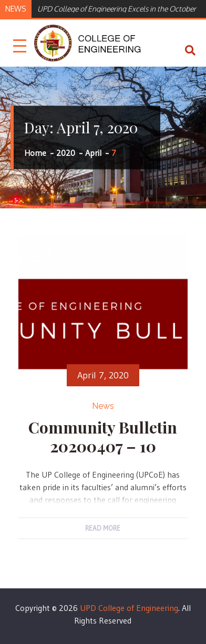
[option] (117, 8)
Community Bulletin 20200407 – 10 (103, 437)
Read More (103, 528)
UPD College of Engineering (129, 608)
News (103, 406)
